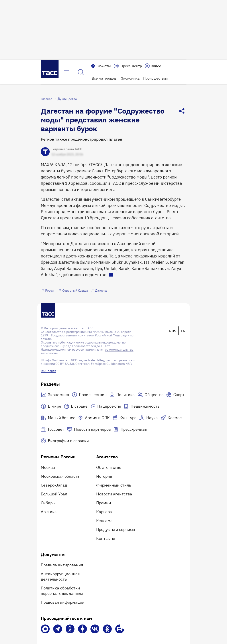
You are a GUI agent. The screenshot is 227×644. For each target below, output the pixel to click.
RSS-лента (48, 371)
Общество (67, 99)
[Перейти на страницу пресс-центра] (128, 66)
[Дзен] (82, 629)
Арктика (49, 512)
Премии (104, 503)
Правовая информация (63, 602)
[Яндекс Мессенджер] (70, 629)
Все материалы (105, 78)
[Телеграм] (58, 629)
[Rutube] (120, 629)
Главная (46, 99)
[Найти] (81, 72)
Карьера (104, 512)
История (104, 476)
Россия (48, 291)
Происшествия (156, 78)
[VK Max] (45, 629)
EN (183, 331)
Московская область (60, 476)
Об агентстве (109, 467)
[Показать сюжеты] (101, 66)
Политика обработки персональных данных (62, 591)
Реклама (104, 521)
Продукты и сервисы (116, 529)
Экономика (130, 78)
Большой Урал (54, 494)
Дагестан (100, 291)
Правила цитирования (62, 565)
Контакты (106, 538)
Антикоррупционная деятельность (60, 576)
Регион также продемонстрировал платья (81, 139)
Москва (48, 467)
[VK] (95, 629)
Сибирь (48, 503)
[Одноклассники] (107, 629)
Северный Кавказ (73, 291)
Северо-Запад (54, 485)
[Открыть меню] (67, 72)
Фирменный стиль (114, 485)
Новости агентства (114, 494)
